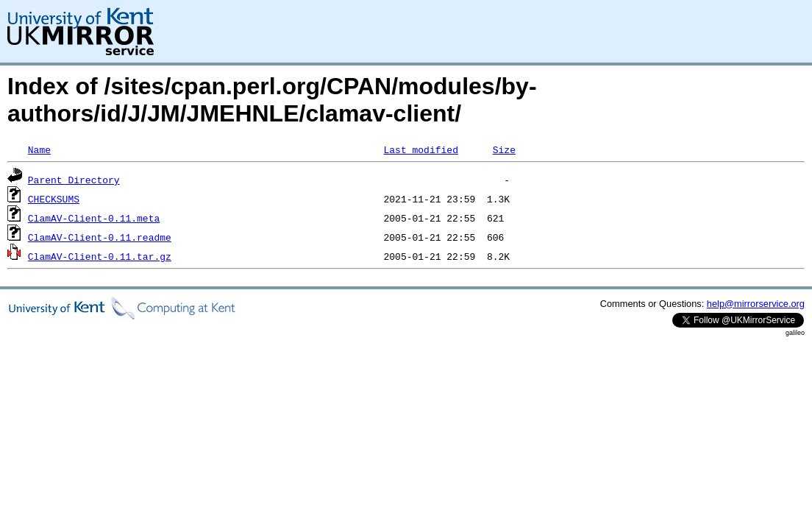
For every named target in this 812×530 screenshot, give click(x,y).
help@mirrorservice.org (756, 304)
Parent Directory (74, 180)
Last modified (420, 149)
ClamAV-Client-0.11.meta (94, 218)
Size (504, 149)
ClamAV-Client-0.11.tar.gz (100, 256)
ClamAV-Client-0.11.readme (100, 237)
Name (39, 149)
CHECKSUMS (54, 199)
